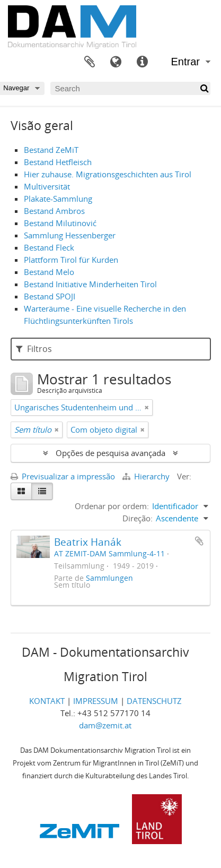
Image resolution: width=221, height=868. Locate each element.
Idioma (116, 62)
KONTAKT (47, 701)
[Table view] (42, 491)
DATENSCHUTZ (154, 701)
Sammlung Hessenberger (70, 235)
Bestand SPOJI (50, 296)
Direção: (138, 518)
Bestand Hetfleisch (58, 162)
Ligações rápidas (143, 62)
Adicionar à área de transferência (199, 541)
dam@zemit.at (105, 725)
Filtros (34, 349)
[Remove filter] (147, 407)
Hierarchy (147, 476)
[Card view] (21, 491)
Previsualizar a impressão (63, 476)
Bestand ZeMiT (51, 150)
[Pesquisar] (204, 88)
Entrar (185, 62)
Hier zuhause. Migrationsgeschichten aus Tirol (108, 174)
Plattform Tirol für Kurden (71, 260)
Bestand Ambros (54, 211)
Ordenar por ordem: (112, 506)
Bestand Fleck (49, 247)
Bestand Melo (49, 272)
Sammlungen (109, 578)
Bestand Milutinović (60, 223)
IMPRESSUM (96, 701)
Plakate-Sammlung (58, 199)
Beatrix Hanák (88, 542)
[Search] (130, 88)
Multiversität (47, 186)
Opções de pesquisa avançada (111, 453)
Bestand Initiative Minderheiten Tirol (90, 284)
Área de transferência (90, 62)
